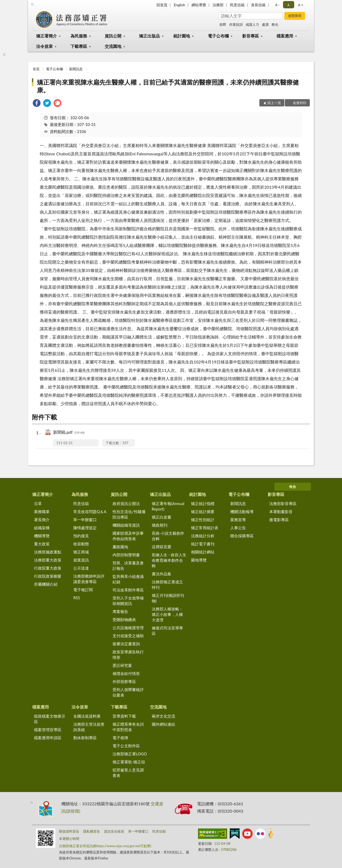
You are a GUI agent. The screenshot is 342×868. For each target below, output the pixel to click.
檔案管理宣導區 (48, 730)
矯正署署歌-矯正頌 (129, 762)
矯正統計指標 (203, 503)
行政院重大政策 (48, 568)
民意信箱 (237, 5)
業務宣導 (238, 520)
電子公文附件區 (126, 746)
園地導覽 (199, 560)
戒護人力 (252, 24)
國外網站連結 (163, 724)
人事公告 (238, 528)
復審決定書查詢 (126, 644)
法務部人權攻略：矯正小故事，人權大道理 (167, 614)
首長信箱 (258, 5)
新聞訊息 (76, 69)
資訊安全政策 (114, 831)
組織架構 (42, 528)
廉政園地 (120, 547)
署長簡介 (42, 520)
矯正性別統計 (203, 520)
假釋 (223, 24)
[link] (37, 104)
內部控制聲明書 (126, 555)
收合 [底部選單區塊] (293, 487)
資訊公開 (113, 36)
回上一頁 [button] (274, 103)
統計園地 (182, 36)
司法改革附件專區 (128, 590)
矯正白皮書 (162, 517)
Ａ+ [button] (300, 5)
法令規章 (44, 46)
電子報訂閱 (83, 590)
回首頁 (162, 5)
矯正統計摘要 (203, 512)
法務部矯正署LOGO (130, 754)
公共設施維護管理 (128, 628)
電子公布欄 (218, 36)
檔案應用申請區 (48, 738)
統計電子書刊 (203, 544)
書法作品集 (162, 574)
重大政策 (42, 544)
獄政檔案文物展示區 (50, 719)
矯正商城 (81, 552)
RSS (77, 598)
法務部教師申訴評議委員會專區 (89, 579)
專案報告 (120, 611)
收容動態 (81, 544)
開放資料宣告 (69, 831)
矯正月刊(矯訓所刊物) (168, 598)
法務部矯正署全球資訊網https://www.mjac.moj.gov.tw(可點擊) (105, 846)
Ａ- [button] (277, 5)
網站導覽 (199, 5)
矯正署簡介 (47, 36)
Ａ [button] (288, 5)
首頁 (36, 69)
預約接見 (81, 536)
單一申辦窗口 (85, 520)
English (180, 5)
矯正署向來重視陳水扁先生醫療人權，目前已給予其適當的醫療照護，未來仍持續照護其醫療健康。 (168, 86)
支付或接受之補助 (128, 636)
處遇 (265, 24)
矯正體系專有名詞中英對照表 (128, 727)
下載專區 (79, 46)
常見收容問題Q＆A (90, 512)
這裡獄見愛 (162, 547)
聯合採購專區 (242, 536)
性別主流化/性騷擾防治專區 (129, 514)
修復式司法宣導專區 (167, 631)
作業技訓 (236, 24)
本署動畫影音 (281, 512)
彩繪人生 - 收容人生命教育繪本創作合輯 (169, 560)
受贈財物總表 (124, 620)
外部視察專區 (124, 681)
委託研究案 (122, 665)
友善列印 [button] (300, 103)
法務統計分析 (203, 536)
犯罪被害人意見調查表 (128, 773)
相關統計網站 (203, 552)
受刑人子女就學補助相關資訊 (128, 601)
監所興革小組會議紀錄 (128, 579)
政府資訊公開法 (126, 503)
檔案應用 (285, 36)
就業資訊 (81, 560)
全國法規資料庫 (87, 716)
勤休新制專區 (85, 738)
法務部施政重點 (48, 552)
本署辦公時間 (69, 839)
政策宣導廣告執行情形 (128, 655)
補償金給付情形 (126, 673)
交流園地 (113, 46)
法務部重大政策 (48, 560)
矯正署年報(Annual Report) (168, 506)
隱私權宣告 (92, 831)
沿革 (38, 503)
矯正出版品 (149, 36)
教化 (275, 24)
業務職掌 (42, 512)
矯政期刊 (160, 525)
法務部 (218, 5)
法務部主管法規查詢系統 (89, 727)
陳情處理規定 (85, 528)
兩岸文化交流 (163, 716)
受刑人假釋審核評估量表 (128, 692)
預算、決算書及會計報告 (128, 566)
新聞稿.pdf (69, 433)
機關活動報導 (242, 512)
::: (32, 4)
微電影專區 (279, 520)
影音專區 (251, 36)
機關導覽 (42, 536)
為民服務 (79, 36)
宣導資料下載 (124, 716)
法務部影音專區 (283, 503)
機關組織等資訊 (126, 525)
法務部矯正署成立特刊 (167, 585)
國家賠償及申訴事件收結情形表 (128, 536)
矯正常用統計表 (205, 528)
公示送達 (81, 568)
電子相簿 (120, 738)
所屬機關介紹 (46, 584)
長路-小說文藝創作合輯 (168, 536)
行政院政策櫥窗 (48, 576)
